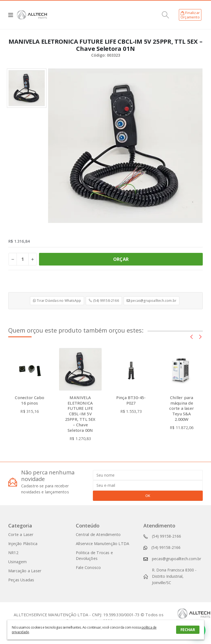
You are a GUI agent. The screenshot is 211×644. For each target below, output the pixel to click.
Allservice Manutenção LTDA (102, 544)
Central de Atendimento (98, 534)
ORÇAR (121, 259)
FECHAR (188, 630)
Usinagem (18, 562)
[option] (27, 88)
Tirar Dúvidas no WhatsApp (57, 301)
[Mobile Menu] (13, 15)
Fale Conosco (88, 567)
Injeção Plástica (23, 544)
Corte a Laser (21, 534)
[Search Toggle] (166, 15)
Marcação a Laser (25, 571)
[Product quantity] (23, 259)
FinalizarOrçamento (190, 15)
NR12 (13, 553)
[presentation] (191, 336)
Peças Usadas (21, 580)
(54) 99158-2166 (104, 301)
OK (148, 496)
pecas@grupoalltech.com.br (152, 301)
